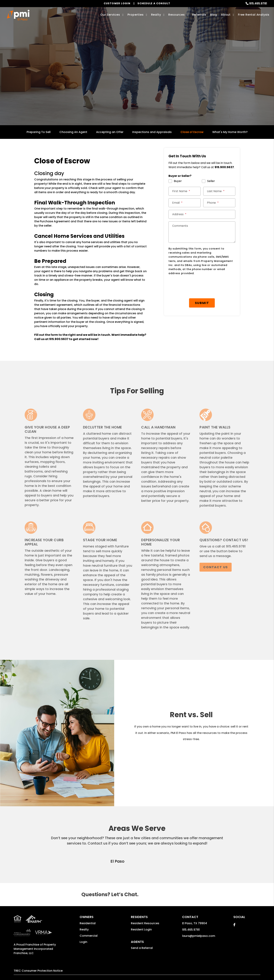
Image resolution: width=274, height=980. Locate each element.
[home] (18, 15)
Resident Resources (145, 923)
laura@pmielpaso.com (199, 936)
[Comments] (202, 232)
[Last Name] (219, 191)
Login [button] (83, 942)
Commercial (89, 936)
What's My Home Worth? (230, 132)
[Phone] (219, 203)
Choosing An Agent (73, 132)
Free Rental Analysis (254, 15)
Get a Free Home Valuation (137, 84)
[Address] (202, 214)
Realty (84, 929)
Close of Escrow (192, 132)
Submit (202, 303)
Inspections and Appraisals (152, 132)
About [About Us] (226, 15)
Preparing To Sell (39, 132)
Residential (88, 923)
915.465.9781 (258, 3)
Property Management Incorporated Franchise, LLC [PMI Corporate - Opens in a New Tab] (35, 949)
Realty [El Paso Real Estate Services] (156, 15)
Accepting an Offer (110, 132)
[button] (234, 925)
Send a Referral (142, 948)
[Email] (185, 203)
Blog (214, 15)
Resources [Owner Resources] (176, 15)
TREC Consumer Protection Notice (38, 971)
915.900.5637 (59, 339)
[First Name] (185, 191)
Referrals (199, 15)
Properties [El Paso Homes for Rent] (136, 15)
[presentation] (195, 287)
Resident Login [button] (141, 929)
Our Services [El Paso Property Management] (110, 15)
